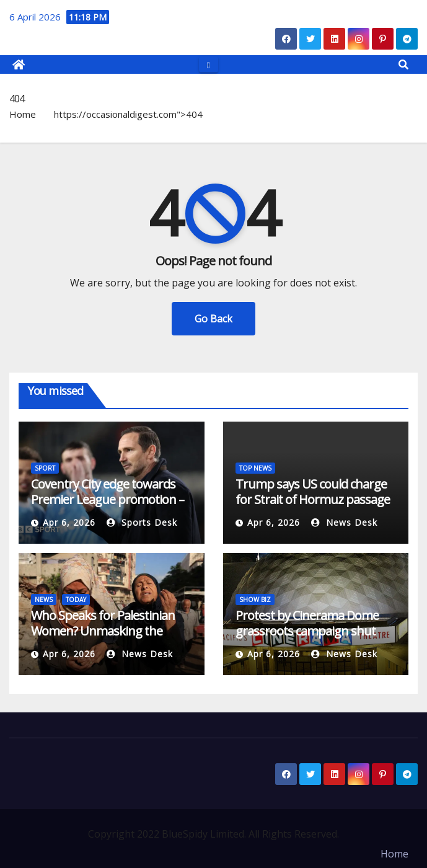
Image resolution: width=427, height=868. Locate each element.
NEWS (44, 600)
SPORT (45, 468)
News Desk (344, 522)
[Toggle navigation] (209, 64)
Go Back (214, 319)
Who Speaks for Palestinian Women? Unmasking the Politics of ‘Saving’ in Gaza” (103, 631)
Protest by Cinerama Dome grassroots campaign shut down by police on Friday (307, 631)
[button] (403, 64)
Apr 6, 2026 (69, 522)
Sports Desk (142, 522)
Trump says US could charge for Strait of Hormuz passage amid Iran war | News (313, 499)
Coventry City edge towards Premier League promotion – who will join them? (108, 499)
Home (23, 114)
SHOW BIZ (255, 600)
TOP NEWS (255, 468)
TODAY (76, 600)
